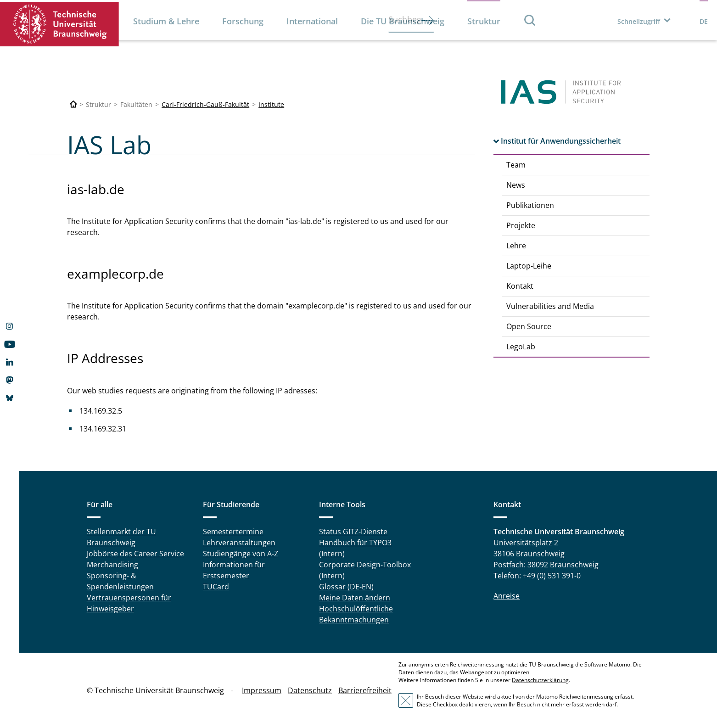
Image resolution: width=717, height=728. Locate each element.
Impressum (262, 690)
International (312, 21)
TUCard (216, 587)
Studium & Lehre (166, 21)
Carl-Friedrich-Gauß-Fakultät (205, 104)
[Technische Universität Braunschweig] (73, 104)
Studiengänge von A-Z (241, 554)
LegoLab (521, 347)
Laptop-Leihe (529, 266)
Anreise (507, 596)
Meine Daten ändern (355, 598)
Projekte (521, 225)
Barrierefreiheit (365, 690)
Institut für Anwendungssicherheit (561, 141)
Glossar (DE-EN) (346, 587)
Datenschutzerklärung (540, 680)
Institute (271, 104)
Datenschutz (310, 690)
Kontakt (520, 286)
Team (516, 165)
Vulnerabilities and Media (550, 306)
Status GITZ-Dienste (353, 532)
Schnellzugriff (639, 21)
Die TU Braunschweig (403, 21)
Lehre (516, 246)
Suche (530, 20)
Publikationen (530, 205)
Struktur (484, 21)
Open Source (529, 326)
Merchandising (112, 565)
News (516, 185)
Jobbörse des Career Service (135, 554)
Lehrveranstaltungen (239, 543)
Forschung (243, 21)
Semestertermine (233, 532)
